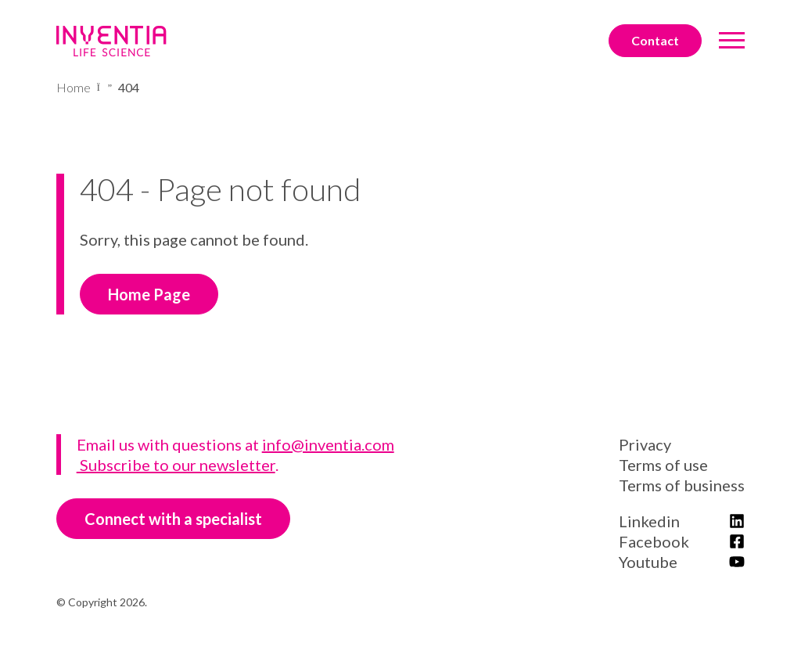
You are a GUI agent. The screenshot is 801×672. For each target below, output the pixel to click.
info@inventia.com (328, 444)
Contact (655, 40)
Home (74, 88)
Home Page (149, 294)
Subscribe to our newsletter (176, 465)
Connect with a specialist (173, 519)
